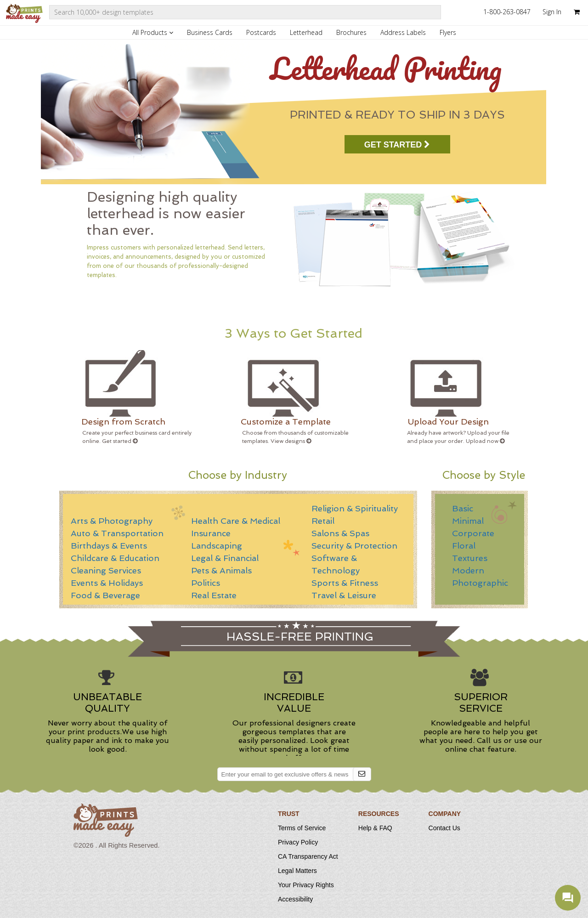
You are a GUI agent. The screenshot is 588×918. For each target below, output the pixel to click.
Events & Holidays (107, 583)
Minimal (468, 521)
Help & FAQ (375, 828)
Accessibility (295, 899)
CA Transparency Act (308, 856)
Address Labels (403, 32)
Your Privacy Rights (306, 885)
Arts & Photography (112, 521)
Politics (206, 583)
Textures (470, 558)
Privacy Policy (298, 842)
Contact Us (444, 828)
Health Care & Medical (236, 521)
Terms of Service (302, 828)
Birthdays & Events (109, 546)
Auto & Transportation (117, 533)
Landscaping (217, 546)
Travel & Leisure (344, 595)
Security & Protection (354, 546)
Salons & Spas (340, 533)
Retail (323, 521)
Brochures (351, 32)
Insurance (211, 533)
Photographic (480, 583)
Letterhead (306, 32)
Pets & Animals (221, 570)
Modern (468, 570)
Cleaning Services (106, 570)
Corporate (473, 533)
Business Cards (210, 32)
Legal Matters (297, 871)
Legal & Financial (225, 558)
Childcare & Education (115, 558)
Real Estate (214, 595)
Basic (463, 508)
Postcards (261, 32)
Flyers (448, 32)
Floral (464, 546)
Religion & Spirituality (355, 508)
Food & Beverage (105, 595)
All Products (153, 32)
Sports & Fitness (345, 583)
